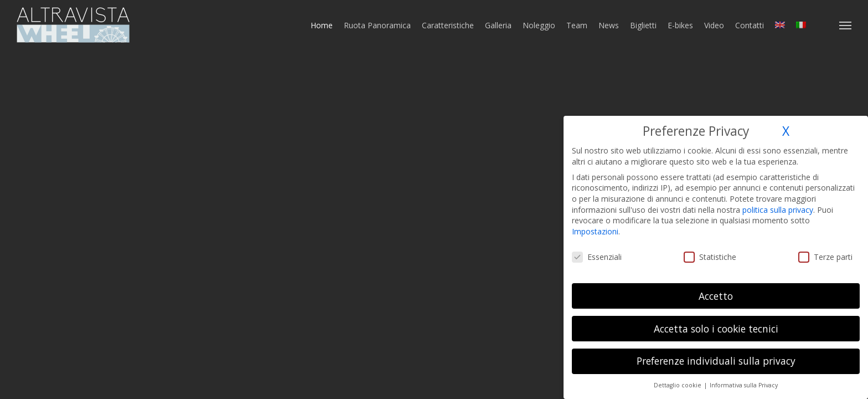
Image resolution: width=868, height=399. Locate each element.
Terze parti (825, 257)
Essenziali (597, 257)
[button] (846, 25)
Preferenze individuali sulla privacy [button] (716, 361)
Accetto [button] (716, 296)
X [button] (786, 131)
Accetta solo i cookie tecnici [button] (716, 329)
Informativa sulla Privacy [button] (744, 385)
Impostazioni (595, 231)
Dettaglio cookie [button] (678, 385)
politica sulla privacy (778, 210)
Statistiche (710, 257)
